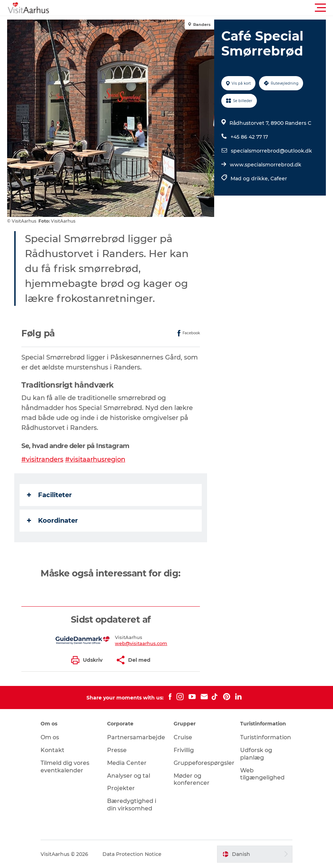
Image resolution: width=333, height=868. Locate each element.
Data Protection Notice (132, 854)
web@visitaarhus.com (141, 643)
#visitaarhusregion (95, 459)
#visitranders (42, 459)
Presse (117, 750)
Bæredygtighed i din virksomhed (132, 805)
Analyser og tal (129, 776)
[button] (199, 8)
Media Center (127, 763)
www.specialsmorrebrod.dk (266, 165)
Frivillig (184, 750)
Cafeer (279, 179)
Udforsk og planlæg (256, 754)
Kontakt (52, 750)
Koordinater (52, 521)
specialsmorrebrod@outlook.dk (271, 151)
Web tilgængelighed (262, 774)
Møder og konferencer (192, 779)
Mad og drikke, (250, 179)
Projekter (121, 788)
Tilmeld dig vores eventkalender (65, 767)
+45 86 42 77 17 (249, 137)
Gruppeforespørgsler (204, 763)
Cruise (183, 737)
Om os (50, 737)
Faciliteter (49, 495)
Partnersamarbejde (136, 737)
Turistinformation (266, 737)
